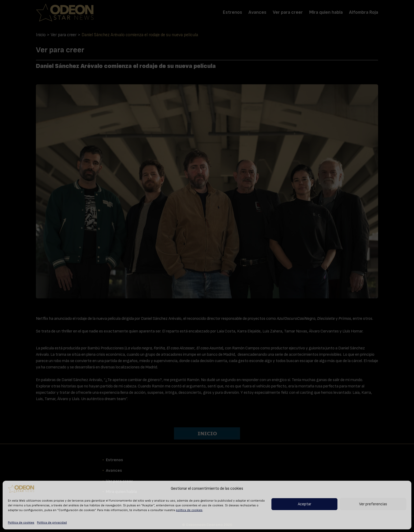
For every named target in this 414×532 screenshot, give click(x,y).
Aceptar (305, 504)
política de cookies (189, 510)
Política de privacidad (52, 522)
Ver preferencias (373, 504)
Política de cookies (21, 522)
